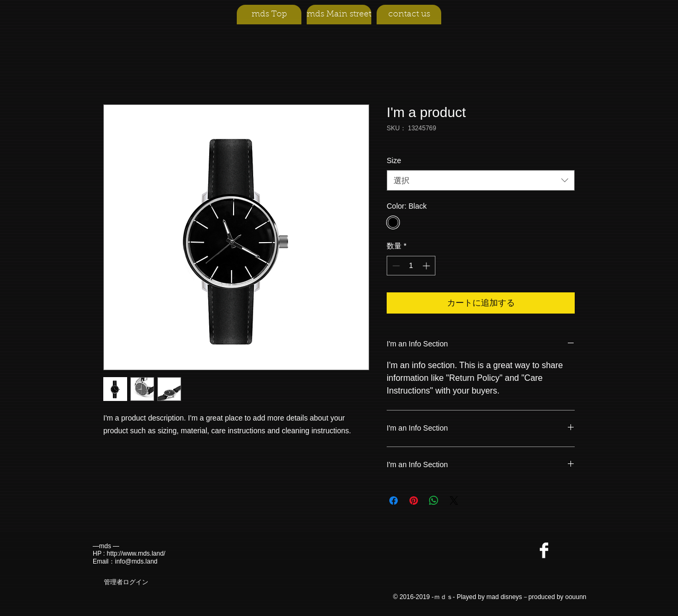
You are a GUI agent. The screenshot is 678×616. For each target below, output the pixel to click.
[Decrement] (395, 266)
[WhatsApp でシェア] (434, 501)
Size (394, 160)
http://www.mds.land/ (136, 553)
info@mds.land (136, 561)
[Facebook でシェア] (394, 501)
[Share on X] (454, 501)
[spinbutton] (411, 266)
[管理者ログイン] (126, 583)
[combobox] (481, 180)
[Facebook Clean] (544, 550)
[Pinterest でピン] (414, 501)
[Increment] (427, 266)
